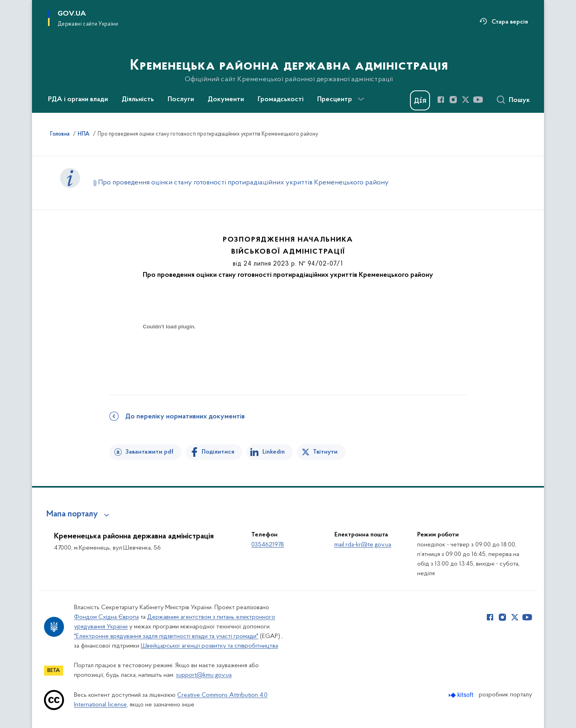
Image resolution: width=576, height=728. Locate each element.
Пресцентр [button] (335, 100)
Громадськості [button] (281, 100)
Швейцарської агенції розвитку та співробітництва (209, 646)
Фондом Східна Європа (106, 617)
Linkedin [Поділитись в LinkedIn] (274, 452)
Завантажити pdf (149, 452)
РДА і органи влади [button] (78, 100)
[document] (169, 355)
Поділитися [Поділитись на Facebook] (218, 452)
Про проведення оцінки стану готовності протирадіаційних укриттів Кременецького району (243, 183)
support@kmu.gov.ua (204, 675)
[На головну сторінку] (288, 56)
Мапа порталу (72, 514)
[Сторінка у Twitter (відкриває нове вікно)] (466, 100)
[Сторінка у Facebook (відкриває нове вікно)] (441, 100)
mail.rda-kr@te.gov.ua (363, 545)
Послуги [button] (181, 100)
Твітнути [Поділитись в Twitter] (325, 452)
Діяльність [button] (138, 100)
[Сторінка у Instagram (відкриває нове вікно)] (453, 100)
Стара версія (510, 22)
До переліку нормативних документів (185, 417)
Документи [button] (226, 100)
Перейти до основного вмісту (5, 5)
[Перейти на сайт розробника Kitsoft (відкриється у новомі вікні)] (462, 695)
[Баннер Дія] (420, 100)
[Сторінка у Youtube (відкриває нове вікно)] (478, 100)
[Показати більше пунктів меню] (361, 99)
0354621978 (268, 545)
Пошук (519, 100)
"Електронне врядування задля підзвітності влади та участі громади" (166, 636)
